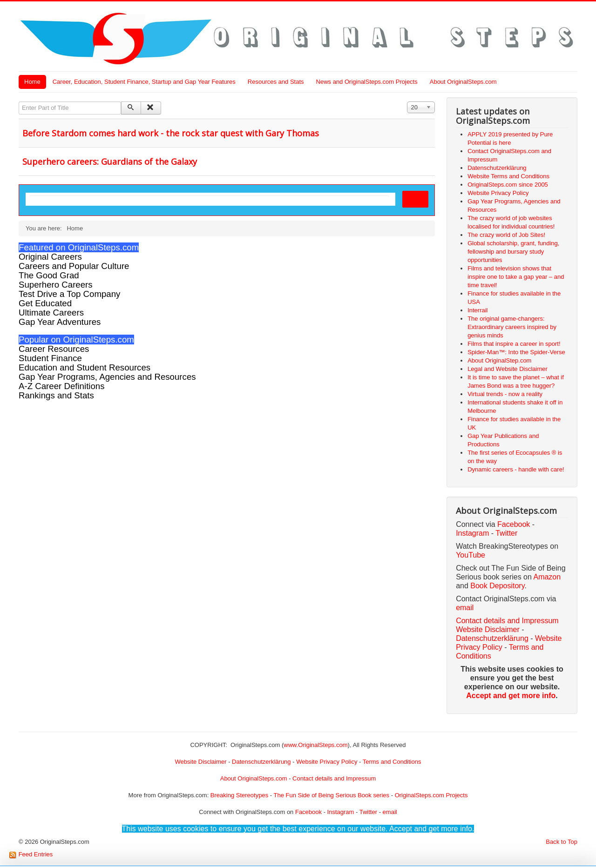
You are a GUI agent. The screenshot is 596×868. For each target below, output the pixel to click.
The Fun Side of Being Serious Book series (331, 795)
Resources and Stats (276, 82)
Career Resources (54, 349)
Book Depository (497, 586)
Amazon (547, 577)
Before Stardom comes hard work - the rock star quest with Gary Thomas (171, 133)
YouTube (471, 555)
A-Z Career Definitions (62, 386)
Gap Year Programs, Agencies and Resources (107, 377)
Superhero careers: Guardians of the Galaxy (110, 161)
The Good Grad (49, 275)
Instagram (472, 533)
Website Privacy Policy (327, 762)
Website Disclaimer (488, 629)
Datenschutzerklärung (492, 638)
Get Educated (45, 303)
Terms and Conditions (392, 762)
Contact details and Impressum (334, 778)
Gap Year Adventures (60, 322)
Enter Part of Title (19, 102)
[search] (210, 200)
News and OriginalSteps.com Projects (367, 82)
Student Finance (50, 358)
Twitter (506, 533)
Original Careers (50, 257)
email (465, 608)
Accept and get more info (511, 696)
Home (32, 82)
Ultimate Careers (51, 313)
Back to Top (562, 842)
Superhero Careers (56, 285)
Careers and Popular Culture (74, 266)
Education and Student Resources (85, 367)
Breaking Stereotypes (239, 795)
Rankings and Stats (56, 395)
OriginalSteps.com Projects (431, 795)
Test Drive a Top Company (69, 294)
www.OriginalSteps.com (315, 745)
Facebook (514, 524)
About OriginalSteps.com (463, 82)
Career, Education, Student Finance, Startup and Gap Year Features (144, 82)
